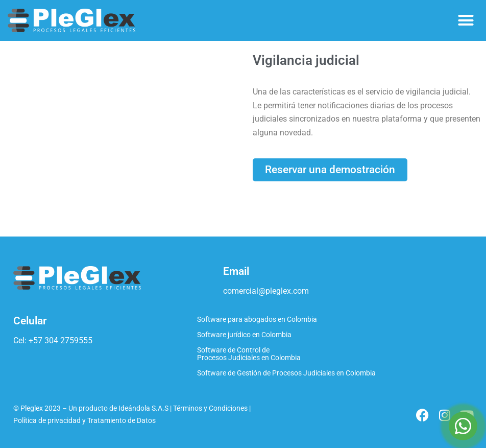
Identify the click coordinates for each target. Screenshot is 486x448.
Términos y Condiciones (210, 408)
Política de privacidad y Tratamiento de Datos (84, 421)
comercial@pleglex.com (266, 291)
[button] (466, 20)
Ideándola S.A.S (143, 408)
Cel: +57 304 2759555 (53, 340)
